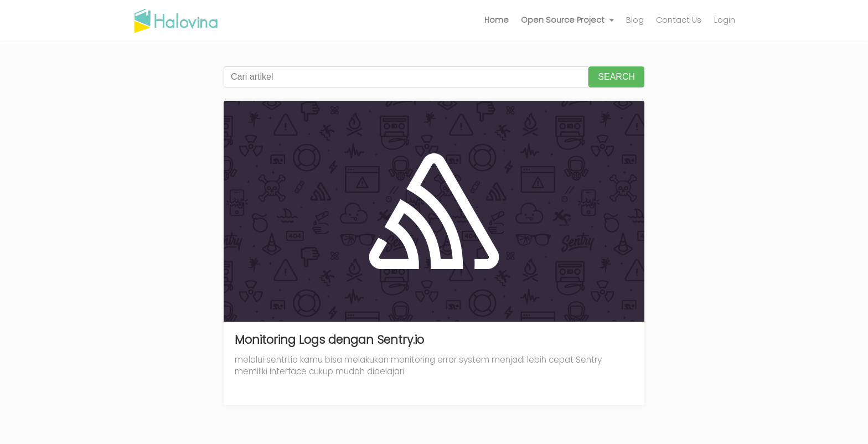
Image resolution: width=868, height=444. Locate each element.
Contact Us (679, 20)
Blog (635, 20)
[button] (567, 20)
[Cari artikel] (406, 77)
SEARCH (616, 77)
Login (725, 20)
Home (497, 20)
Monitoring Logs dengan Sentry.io (329, 340)
